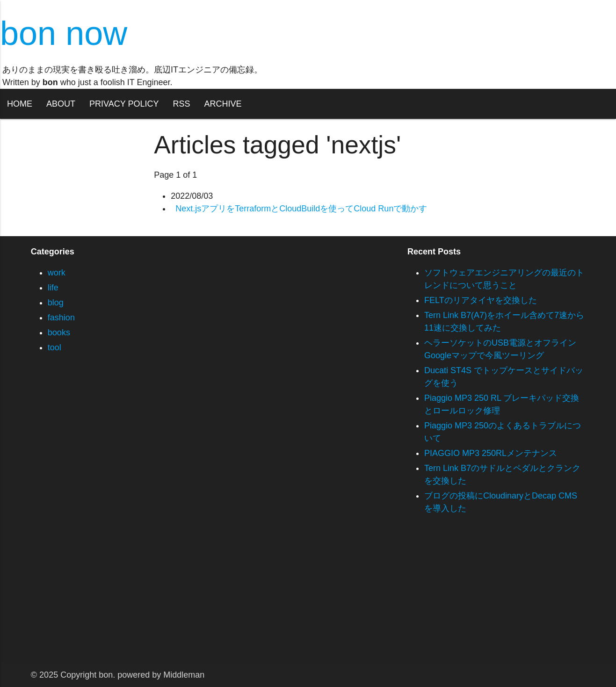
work (57, 273)
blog (56, 303)
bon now (64, 33)
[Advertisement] (281, 598)
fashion (61, 318)
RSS (181, 104)
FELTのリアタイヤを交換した (481, 300)
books (59, 333)
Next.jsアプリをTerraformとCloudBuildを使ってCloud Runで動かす (301, 209)
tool (54, 347)
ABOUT (61, 104)
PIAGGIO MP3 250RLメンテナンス (491, 453)
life (53, 288)
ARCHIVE (223, 104)
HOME (20, 104)
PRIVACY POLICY (124, 104)
